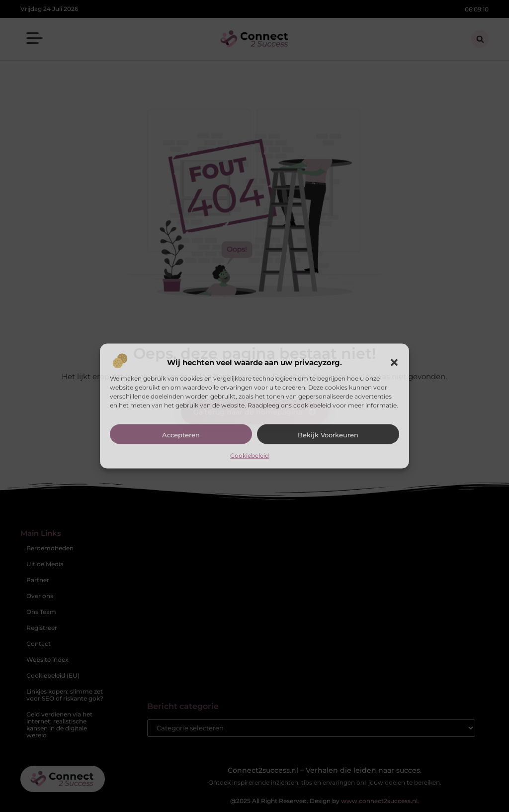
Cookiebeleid (250, 455)
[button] (394, 362)
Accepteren (181, 434)
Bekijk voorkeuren (328, 434)
